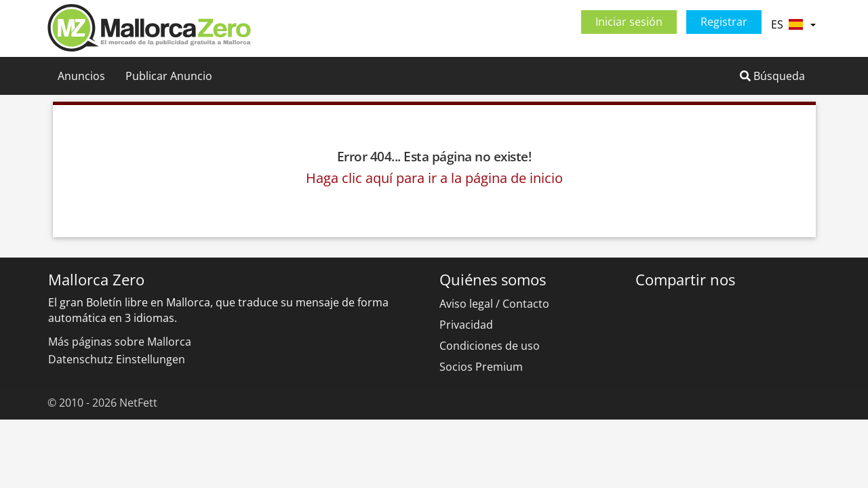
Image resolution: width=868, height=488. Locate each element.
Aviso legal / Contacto (494, 304)
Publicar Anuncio (169, 76)
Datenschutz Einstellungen (117, 359)
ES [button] (793, 24)
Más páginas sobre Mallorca (120, 342)
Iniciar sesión (629, 22)
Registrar (724, 22)
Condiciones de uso (490, 346)
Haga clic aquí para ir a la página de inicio (434, 178)
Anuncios (81, 76)
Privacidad (466, 325)
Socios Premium (481, 367)
